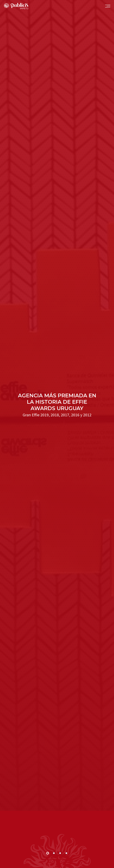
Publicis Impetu (16, 7)
